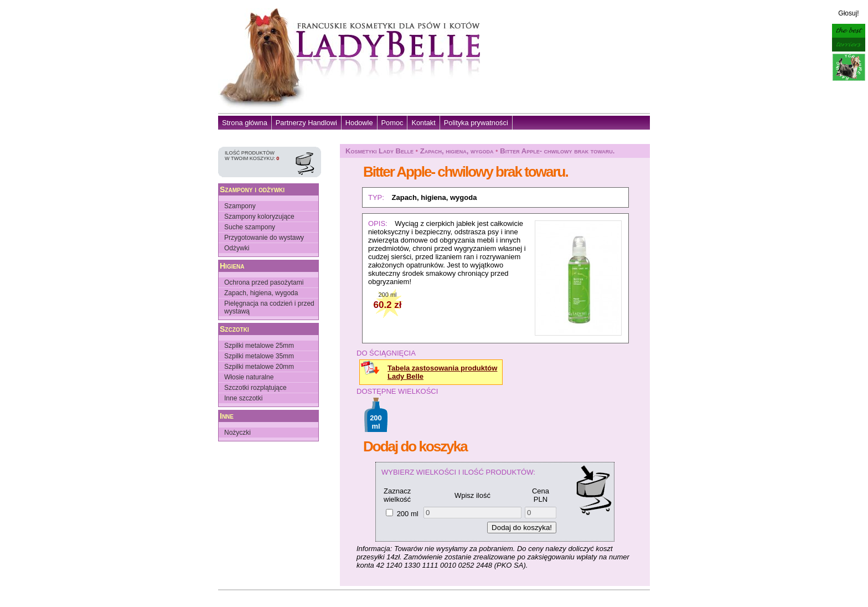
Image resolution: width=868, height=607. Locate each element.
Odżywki (237, 248)
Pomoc (392, 123)
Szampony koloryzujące (259, 217)
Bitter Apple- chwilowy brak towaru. (557, 151)
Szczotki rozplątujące (255, 388)
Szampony (240, 206)
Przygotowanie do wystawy (264, 238)
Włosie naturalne (249, 377)
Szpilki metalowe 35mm (259, 356)
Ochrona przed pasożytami (264, 282)
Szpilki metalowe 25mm (259, 346)
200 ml (408, 514)
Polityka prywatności (476, 123)
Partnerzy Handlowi (306, 123)
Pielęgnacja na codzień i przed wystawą (269, 307)
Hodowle (359, 123)
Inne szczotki (243, 398)
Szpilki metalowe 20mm (259, 367)
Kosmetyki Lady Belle (379, 151)
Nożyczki (237, 433)
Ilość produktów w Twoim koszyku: (252, 156)
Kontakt (423, 123)
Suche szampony (250, 227)
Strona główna (245, 123)
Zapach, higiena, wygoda (261, 293)
